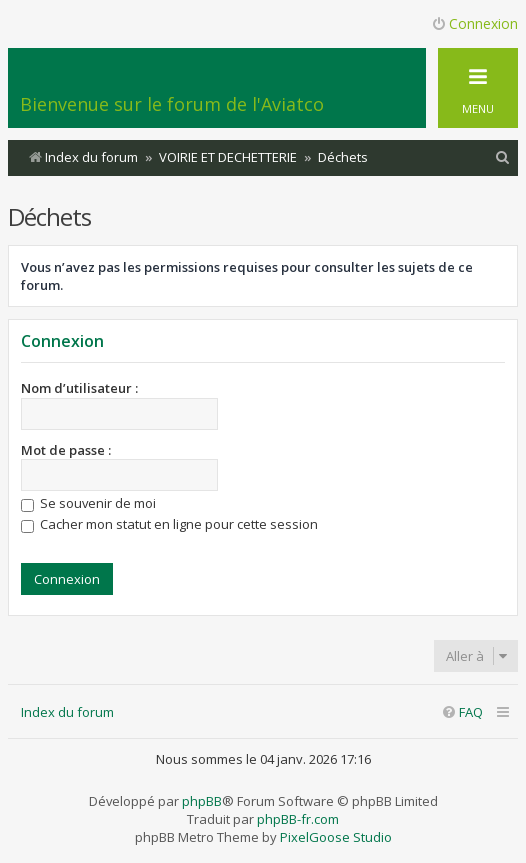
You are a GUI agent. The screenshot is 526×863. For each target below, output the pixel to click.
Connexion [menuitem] (474, 23)
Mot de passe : (66, 450)
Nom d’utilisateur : (79, 388)
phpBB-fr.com (298, 819)
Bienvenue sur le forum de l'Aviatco (172, 104)
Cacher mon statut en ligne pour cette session (169, 524)
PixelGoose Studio (336, 837)
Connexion (62, 341)
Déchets (49, 216)
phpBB (202, 801)
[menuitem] (503, 157)
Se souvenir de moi (88, 503)
